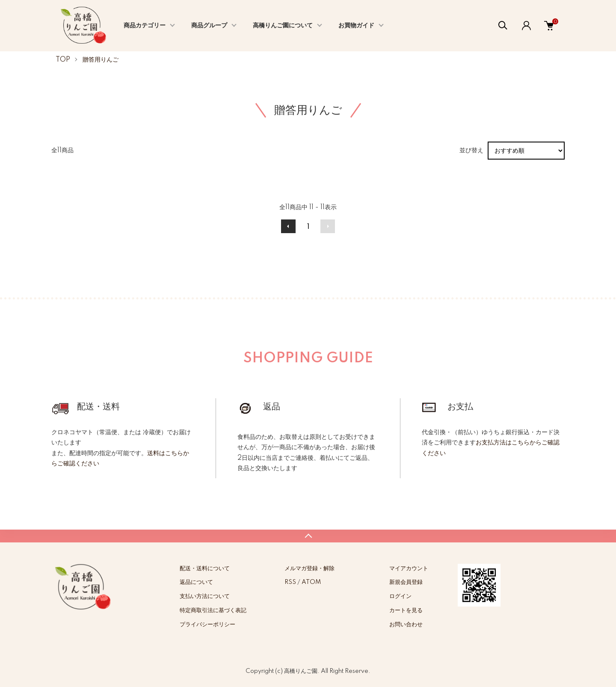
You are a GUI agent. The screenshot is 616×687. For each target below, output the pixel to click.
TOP (63, 60)
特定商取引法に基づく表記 (213, 610)
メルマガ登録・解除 (309, 569)
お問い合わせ (406, 625)
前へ (288, 226)
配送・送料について (205, 569)
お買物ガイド (356, 26)
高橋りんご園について (283, 26)
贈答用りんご (101, 60)
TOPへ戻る (308, 536)
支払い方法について (205, 596)
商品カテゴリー (145, 26)
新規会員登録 (406, 582)
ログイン (400, 596)
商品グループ (209, 26)
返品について (196, 582)
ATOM (311, 582)
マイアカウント (409, 569)
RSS (290, 582)
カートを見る (406, 610)
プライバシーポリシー (207, 625)
